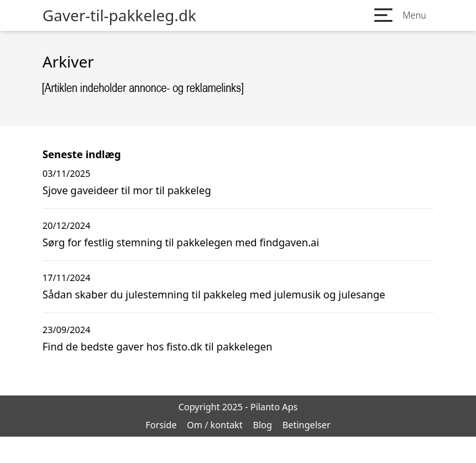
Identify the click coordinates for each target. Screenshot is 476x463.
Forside (161, 425)
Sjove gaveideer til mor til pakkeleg (127, 190)
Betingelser (307, 425)
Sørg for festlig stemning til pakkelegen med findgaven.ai (181, 242)
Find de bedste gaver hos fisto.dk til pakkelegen (157, 347)
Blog (262, 425)
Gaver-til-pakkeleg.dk (119, 15)
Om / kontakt (215, 425)
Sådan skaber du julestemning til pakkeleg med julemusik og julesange (214, 295)
